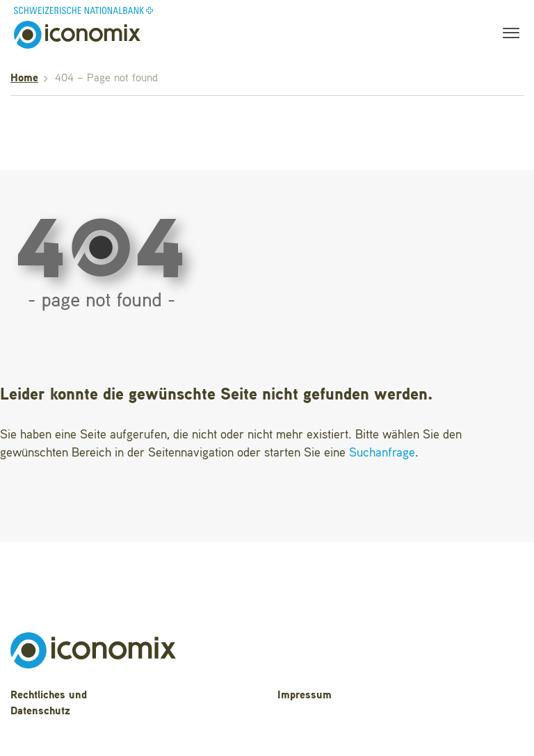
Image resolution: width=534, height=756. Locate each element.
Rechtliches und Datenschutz (49, 704)
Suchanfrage (382, 453)
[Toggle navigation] (507, 35)
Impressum (305, 696)
